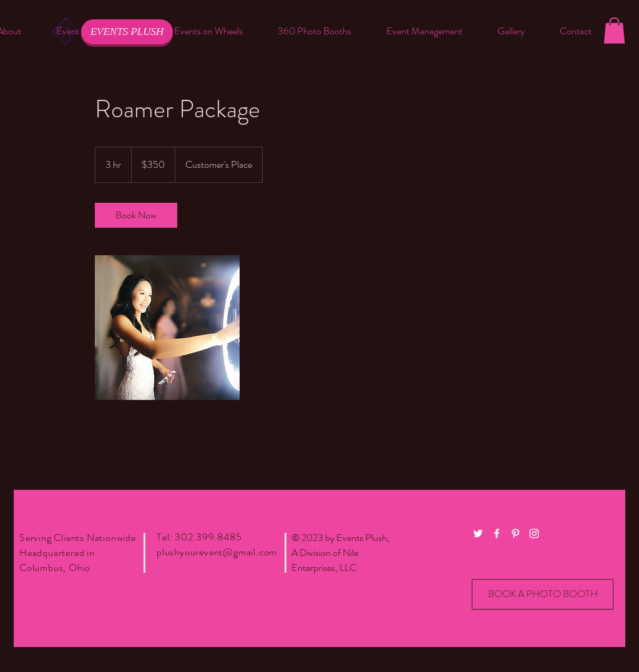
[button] (98, 31)
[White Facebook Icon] (497, 533)
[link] (136, 215)
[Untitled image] (167, 328)
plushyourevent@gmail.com (217, 552)
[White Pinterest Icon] (515, 533)
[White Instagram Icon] (534, 533)
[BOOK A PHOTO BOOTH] (543, 594)
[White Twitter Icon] (478, 533)
